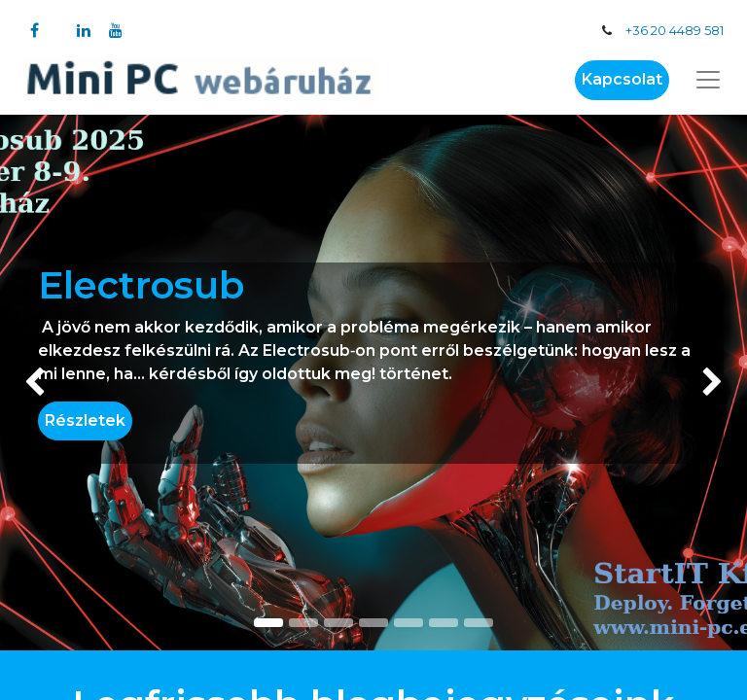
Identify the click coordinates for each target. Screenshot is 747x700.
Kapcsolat (622, 79)
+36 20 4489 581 (675, 31)
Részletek (85, 420)
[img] (30, 383)
